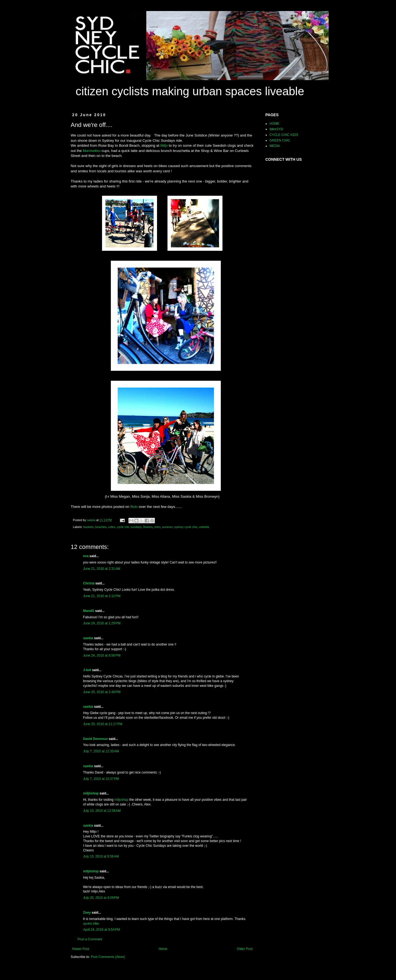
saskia (88, 638)
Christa (89, 583)
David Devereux (95, 739)
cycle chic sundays (129, 527)
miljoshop (121, 800)
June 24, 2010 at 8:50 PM (102, 655)
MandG (89, 611)
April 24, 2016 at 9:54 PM (101, 930)
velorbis (204, 527)
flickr (134, 507)
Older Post (245, 949)
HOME (274, 124)
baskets (88, 527)
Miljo (164, 145)
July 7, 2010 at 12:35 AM (101, 751)
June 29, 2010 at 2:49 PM (102, 692)
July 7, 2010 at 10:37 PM (101, 779)
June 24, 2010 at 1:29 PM (102, 623)
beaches (101, 527)
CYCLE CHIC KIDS (284, 135)
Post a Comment (90, 939)
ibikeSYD (276, 129)
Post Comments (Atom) (108, 957)
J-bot (87, 670)
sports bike (91, 924)
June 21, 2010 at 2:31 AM (102, 569)
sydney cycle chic (186, 527)
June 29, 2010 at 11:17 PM (103, 724)
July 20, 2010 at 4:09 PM (101, 898)
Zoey (87, 913)
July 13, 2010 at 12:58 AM (102, 811)
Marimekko (92, 151)
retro (157, 527)
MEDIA (275, 146)
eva (86, 556)
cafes (112, 527)
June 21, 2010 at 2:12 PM (102, 596)
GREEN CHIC (280, 140)
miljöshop (91, 793)
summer (167, 527)
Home (163, 949)
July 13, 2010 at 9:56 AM (101, 856)
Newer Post (81, 949)
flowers (148, 527)
